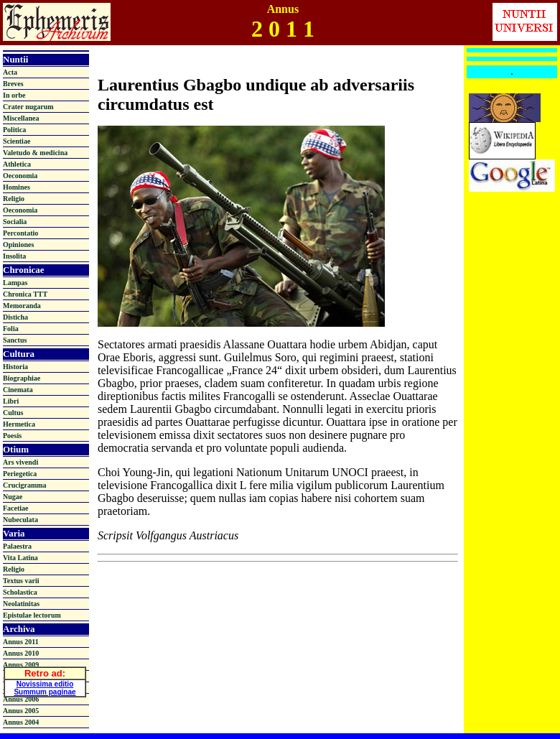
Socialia (15, 222)
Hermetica (19, 424)
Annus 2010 (21, 653)
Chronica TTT (25, 294)
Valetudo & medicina (35, 153)
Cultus (13, 413)
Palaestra (17, 546)
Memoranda (22, 306)
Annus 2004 (21, 722)
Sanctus (15, 340)
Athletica (17, 164)
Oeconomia (20, 176)
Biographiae (22, 378)
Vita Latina (20, 558)
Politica (14, 130)
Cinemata (18, 390)
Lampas (15, 283)
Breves (13, 84)
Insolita (14, 256)
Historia (15, 367)
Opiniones (18, 245)
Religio (14, 199)
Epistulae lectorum (32, 615)
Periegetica (20, 474)
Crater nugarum (28, 107)
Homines (17, 187)
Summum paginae (45, 690)
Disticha (15, 317)
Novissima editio (45, 682)
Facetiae (16, 508)
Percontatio (20, 233)
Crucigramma (25, 485)
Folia (11, 329)
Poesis (12, 436)
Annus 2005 (21, 711)
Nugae (13, 497)
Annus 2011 (21, 642)
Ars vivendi (20, 462)
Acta (10, 72)
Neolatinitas (21, 604)
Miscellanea (21, 118)
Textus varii (21, 581)
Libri (11, 401)
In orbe (14, 95)
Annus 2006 (21, 699)
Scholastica (20, 592)
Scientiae (17, 141)
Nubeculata (20, 520)
